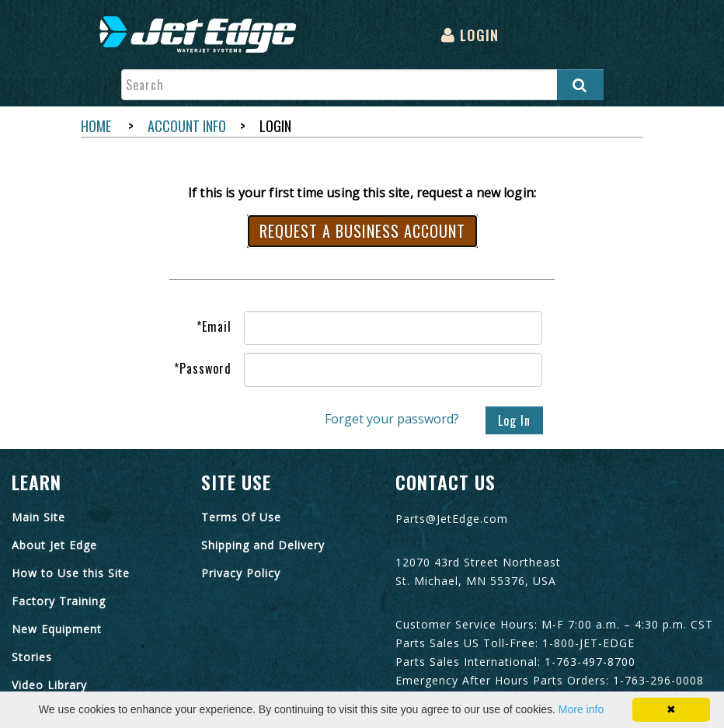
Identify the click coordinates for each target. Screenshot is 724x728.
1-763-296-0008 (658, 680)
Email (214, 326)
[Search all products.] (580, 85)
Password (203, 368)
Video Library (49, 685)
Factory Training (59, 601)
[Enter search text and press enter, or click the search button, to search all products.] (362, 85)
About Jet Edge (54, 545)
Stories (32, 657)
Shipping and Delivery (263, 545)
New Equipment (57, 629)
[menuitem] (202, 35)
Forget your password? (392, 420)
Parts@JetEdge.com (452, 519)
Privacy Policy (241, 573)
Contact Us (446, 482)
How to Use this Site (71, 573)
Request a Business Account (362, 231)
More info (581, 709)
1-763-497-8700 (590, 662)
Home (96, 126)
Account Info (187, 126)
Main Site (38, 517)
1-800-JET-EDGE (588, 643)
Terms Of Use (241, 517)
